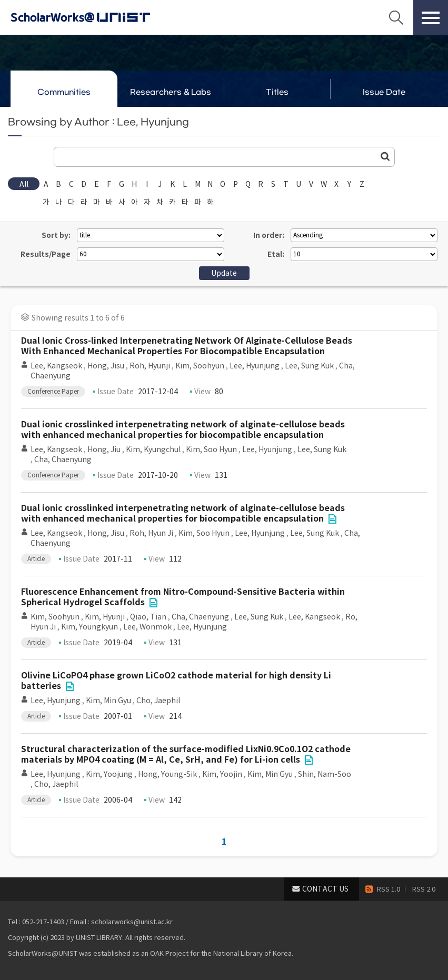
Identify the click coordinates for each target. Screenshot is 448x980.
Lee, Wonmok (147, 627)
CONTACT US (325, 889)
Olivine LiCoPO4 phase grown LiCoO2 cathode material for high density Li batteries (176, 681)
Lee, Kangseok (56, 366)
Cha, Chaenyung (63, 459)
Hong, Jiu (104, 449)
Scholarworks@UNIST (97, 17)
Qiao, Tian (148, 617)
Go (385, 156)
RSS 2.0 (424, 889)
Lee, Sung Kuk (309, 366)
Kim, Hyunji (105, 617)
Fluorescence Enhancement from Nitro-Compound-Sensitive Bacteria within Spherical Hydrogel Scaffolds (183, 597)
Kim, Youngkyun (89, 627)
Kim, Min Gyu (108, 701)
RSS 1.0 (389, 889)
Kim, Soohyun (200, 366)
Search (396, 17)
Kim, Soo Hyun (211, 449)
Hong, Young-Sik (167, 774)
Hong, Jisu (106, 366)
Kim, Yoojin (222, 774)
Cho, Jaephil (158, 701)
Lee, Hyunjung (255, 366)
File (332, 519)
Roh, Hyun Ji (151, 533)
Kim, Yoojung (109, 774)
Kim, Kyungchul (153, 449)
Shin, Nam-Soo (325, 774)
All (24, 184)
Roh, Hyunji (150, 366)
